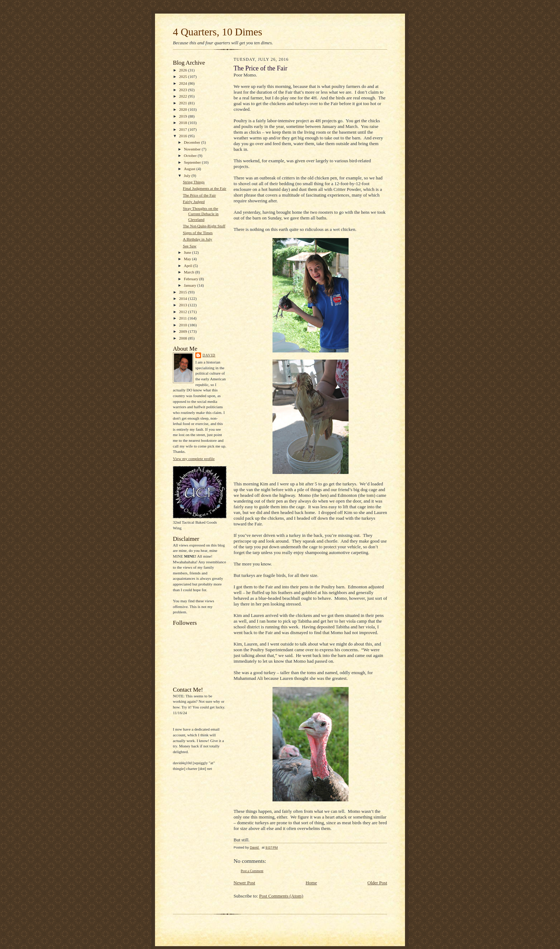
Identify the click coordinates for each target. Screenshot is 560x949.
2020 (183, 109)
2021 (183, 103)
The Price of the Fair (199, 195)
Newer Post (244, 883)
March (190, 272)
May (188, 259)
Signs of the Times (198, 233)
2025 (183, 76)
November (193, 149)
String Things (194, 182)
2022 (183, 96)
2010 (183, 325)
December (193, 142)
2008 (183, 338)
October (191, 155)
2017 (183, 129)
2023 (183, 90)
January (191, 285)
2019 (183, 116)
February (192, 279)
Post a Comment (252, 871)
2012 (183, 312)
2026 (183, 70)
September (193, 162)
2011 (183, 318)
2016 (183, 136)
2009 (183, 331)
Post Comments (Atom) (281, 896)
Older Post (377, 883)
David (209, 355)
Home (311, 883)
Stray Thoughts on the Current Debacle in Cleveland (201, 214)
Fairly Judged (194, 202)
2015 (183, 292)
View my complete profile (194, 459)
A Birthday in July (197, 239)
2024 (183, 83)
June (188, 252)
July (188, 176)
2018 (183, 123)
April (189, 266)
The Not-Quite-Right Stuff (204, 226)
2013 (183, 305)
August (190, 169)
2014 (183, 298)
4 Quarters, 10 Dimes (217, 32)
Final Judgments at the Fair (205, 188)
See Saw (190, 246)
